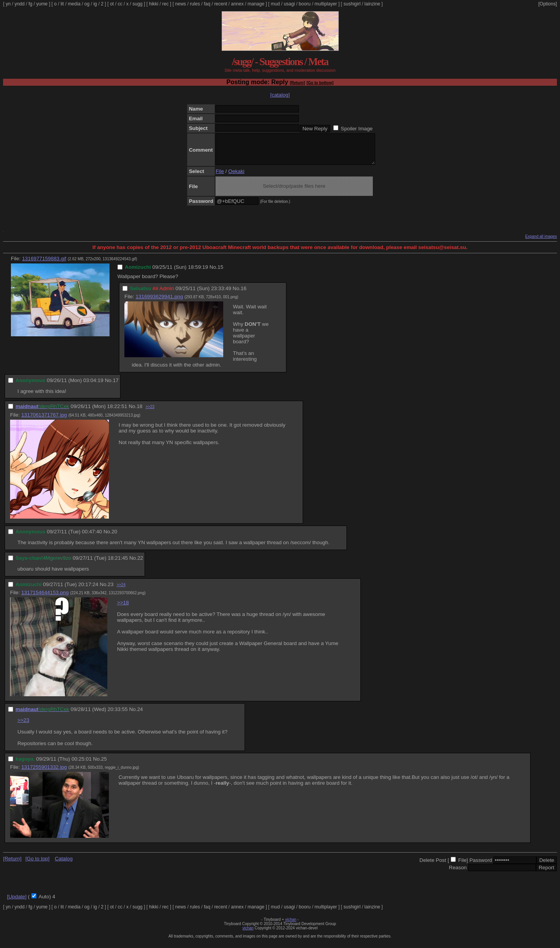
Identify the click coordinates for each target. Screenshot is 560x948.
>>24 (121, 591)
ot (112, 4)
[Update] (17, 902)
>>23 (150, 413)
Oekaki (236, 177)
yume (42, 4)
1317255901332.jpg (44, 773)
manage (256, 4)
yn (8, 4)
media (74, 4)
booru (305, 4)
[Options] (548, 4)
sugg (138, 4)
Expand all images (541, 242)
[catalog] (280, 95)
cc (120, 4)
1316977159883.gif (44, 264)
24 (140, 715)
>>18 (123, 608)
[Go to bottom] (320, 83)
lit (62, 4)
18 (140, 412)
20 (115, 537)
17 (116, 386)
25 (104, 765)
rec (166, 4)
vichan (291, 925)
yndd (19, 4)
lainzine (372, 4)
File (220, 177)
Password (481, 866)
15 (220, 273)
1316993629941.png (159, 302)
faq (207, 4)
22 (140, 564)
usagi (289, 4)
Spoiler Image (357, 129)
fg (30, 4)
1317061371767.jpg (44, 421)
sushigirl (352, 4)
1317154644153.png (45, 598)
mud (275, 4)
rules (195, 4)
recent (221, 4)
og (87, 4)
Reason (458, 873)
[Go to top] (37, 864)
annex (237, 4)
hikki (153, 4)
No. (214, 273)
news (181, 4)
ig (95, 4)
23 (111, 590)
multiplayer (326, 4)
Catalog (64, 864)
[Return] (297, 83)
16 (244, 294)
